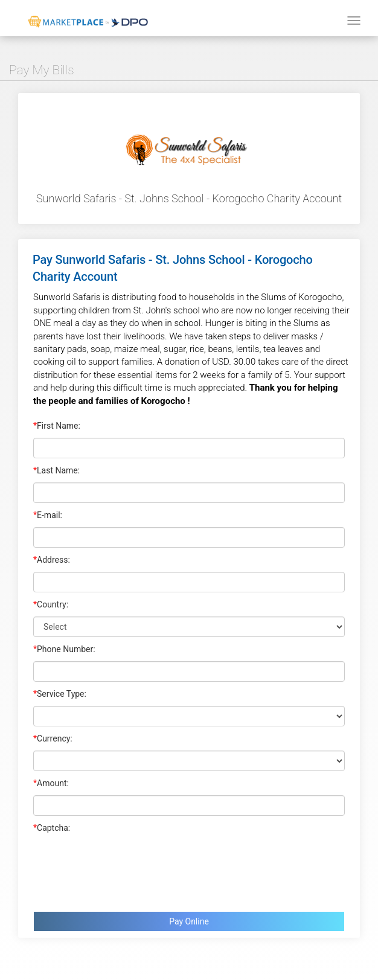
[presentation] (125, 870)
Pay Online (189, 921)
